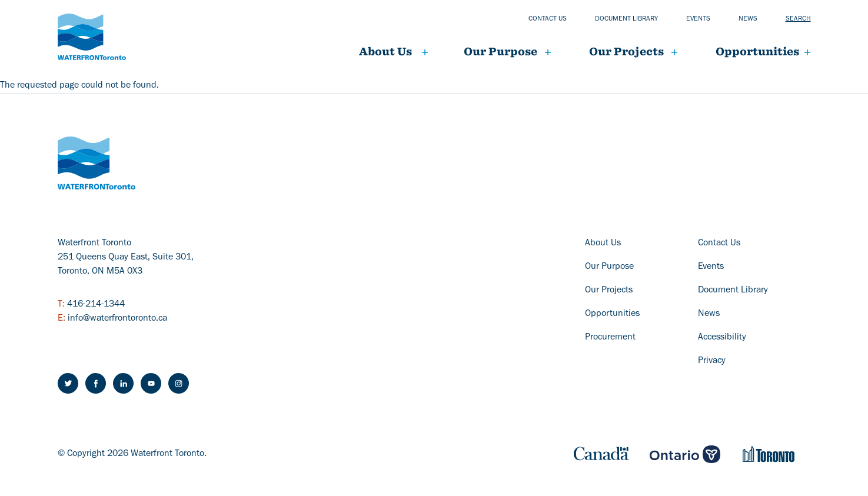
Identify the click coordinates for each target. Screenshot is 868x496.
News (748, 19)
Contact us (548, 19)
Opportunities (757, 51)
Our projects (626, 51)
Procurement (610, 338)
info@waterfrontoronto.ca (117, 319)
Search (798, 19)
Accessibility (722, 338)
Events (698, 19)
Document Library (733, 291)
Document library (626, 19)
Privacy (712, 361)
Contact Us (719, 244)
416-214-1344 (96, 305)
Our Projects (609, 291)
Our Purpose (500, 51)
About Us (385, 51)
